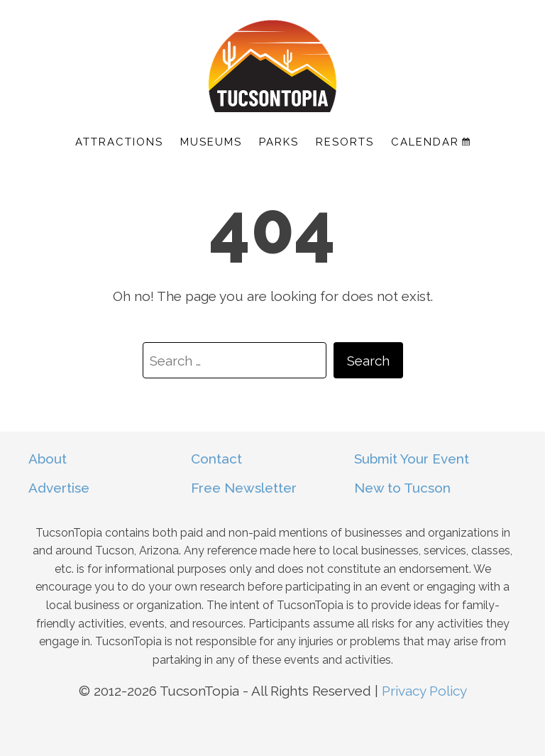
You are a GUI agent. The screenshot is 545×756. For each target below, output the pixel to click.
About (48, 459)
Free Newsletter (244, 488)
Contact (216, 459)
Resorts (345, 142)
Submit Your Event (412, 459)
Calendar (430, 142)
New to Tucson (402, 488)
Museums (211, 142)
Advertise (59, 488)
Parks (279, 142)
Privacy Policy (424, 691)
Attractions (119, 142)
